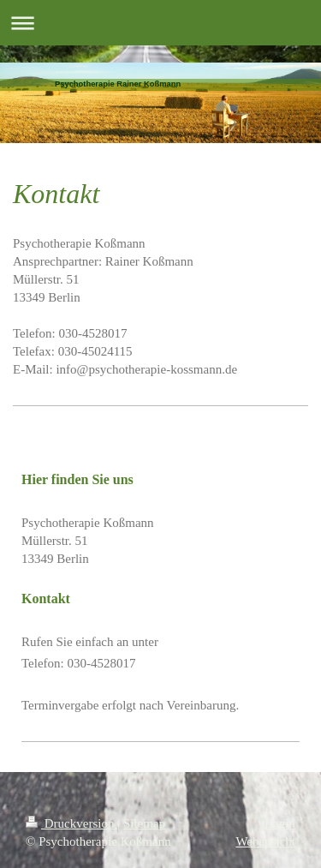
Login (280, 823)
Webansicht (265, 841)
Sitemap (144, 823)
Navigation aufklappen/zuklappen (160, 23)
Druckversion (71, 823)
